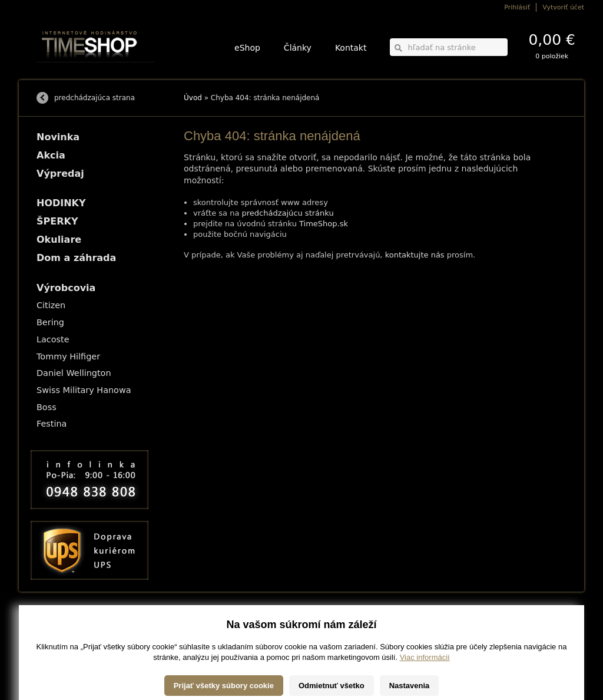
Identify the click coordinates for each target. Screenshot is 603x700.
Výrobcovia (66, 288)
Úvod (193, 98)
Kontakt (351, 48)
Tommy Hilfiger (68, 356)
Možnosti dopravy (59, 623)
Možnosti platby (57, 631)
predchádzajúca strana (95, 98)
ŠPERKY (57, 221)
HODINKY (61, 203)
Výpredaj (60, 174)
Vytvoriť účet (563, 7)
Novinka (58, 137)
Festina (52, 424)
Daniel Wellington (74, 373)
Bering (50, 322)
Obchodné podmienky (66, 640)
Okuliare (59, 240)
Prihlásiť (517, 7)
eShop (247, 48)
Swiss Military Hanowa (84, 390)
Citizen (51, 305)
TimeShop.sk (324, 224)
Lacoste (53, 339)
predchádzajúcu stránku (288, 213)
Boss (47, 407)
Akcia (51, 155)
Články (298, 48)
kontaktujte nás (415, 255)
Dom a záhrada (76, 258)
